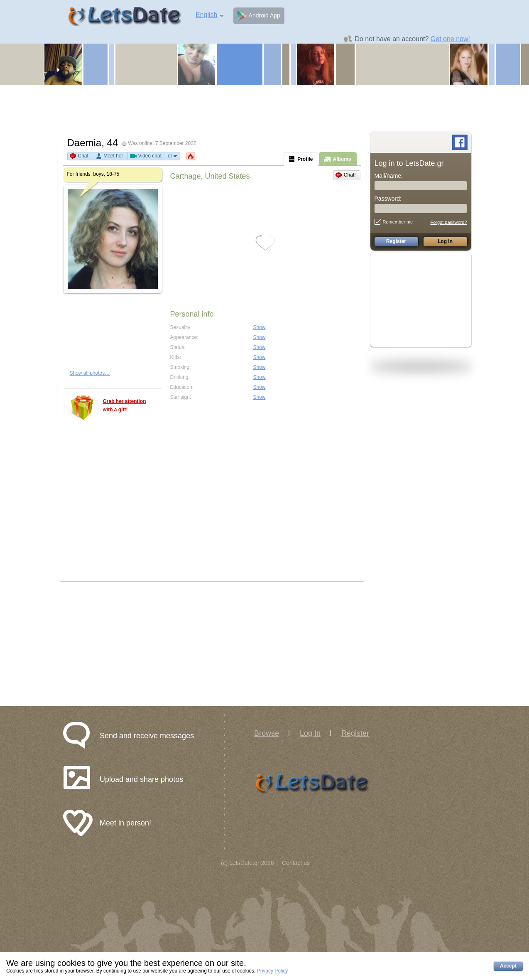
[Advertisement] (264, 108)
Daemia (84, 143)
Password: (388, 199)
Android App (259, 16)
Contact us (296, 863)
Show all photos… (90, 373)
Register (355, 733)
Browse (267, 733)
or (173, 156)
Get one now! (450, 39)
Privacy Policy (273, 971)
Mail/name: (389, 176)
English (206, 15)
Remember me (394, 222)
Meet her (113, 156)
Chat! (84, 156)
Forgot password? (448, 222)
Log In (310, 733)
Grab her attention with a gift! (125, 405)
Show (260, 327)
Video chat (150, 156)
